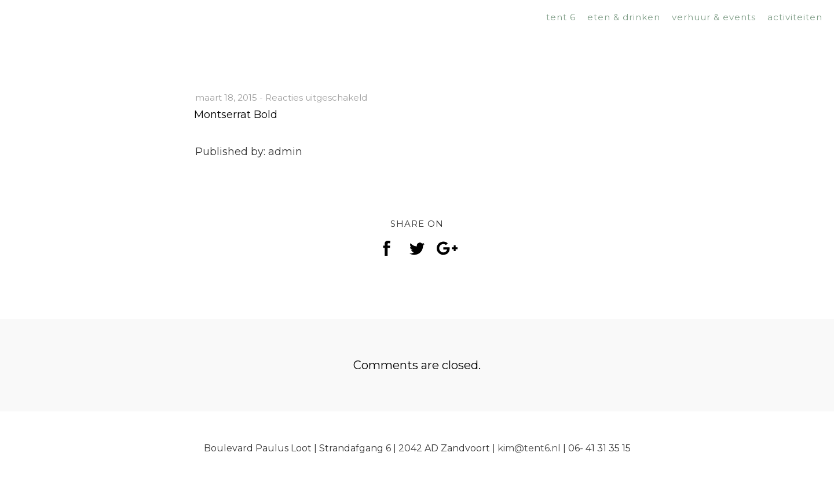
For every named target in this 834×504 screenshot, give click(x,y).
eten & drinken (624, 17)
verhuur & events (714, 17)
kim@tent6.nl (529, 448)
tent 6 (561, 17)
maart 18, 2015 (226, 98)
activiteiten (795, 17)
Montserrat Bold (236, 115)
